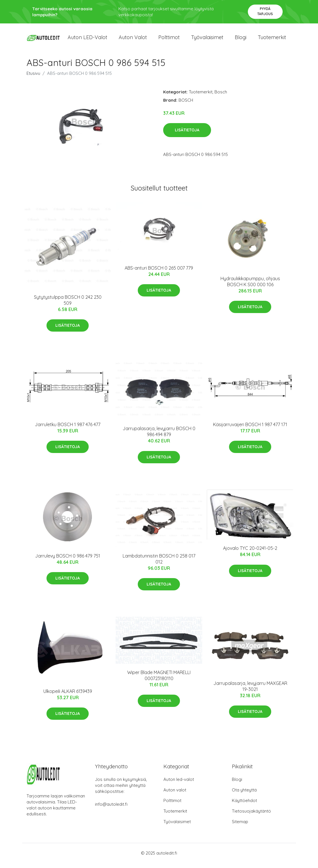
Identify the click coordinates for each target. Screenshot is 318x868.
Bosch (221, 97)
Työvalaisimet (207, 40)
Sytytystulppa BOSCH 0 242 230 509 (68, 305)
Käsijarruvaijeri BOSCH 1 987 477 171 (250, 429)
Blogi (241, 40)
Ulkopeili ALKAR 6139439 (68, 696)
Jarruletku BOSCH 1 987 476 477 (68, 429)
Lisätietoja (187, 135)
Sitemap (240, 827)
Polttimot (169, 40)
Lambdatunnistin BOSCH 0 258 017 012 (159, 564)
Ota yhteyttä (244, 795)
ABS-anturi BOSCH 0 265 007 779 (159, 273)
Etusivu (33, 78)
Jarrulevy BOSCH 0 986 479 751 (68, 561)
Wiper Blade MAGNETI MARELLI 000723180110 (159, 680)
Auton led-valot (179, 784)
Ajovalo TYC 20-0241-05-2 (250, 553)
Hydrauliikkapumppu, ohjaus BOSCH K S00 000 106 (250, 286)
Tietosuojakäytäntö (251, 816)
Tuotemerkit (272, 40)
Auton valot (133, 40)
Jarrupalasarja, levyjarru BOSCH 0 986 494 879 (159, 437)
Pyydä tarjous (265, 11)
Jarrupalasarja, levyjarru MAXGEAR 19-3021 (250, 691)
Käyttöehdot (244, 806)
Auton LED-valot (87, 40)
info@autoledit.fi (111, 809)
